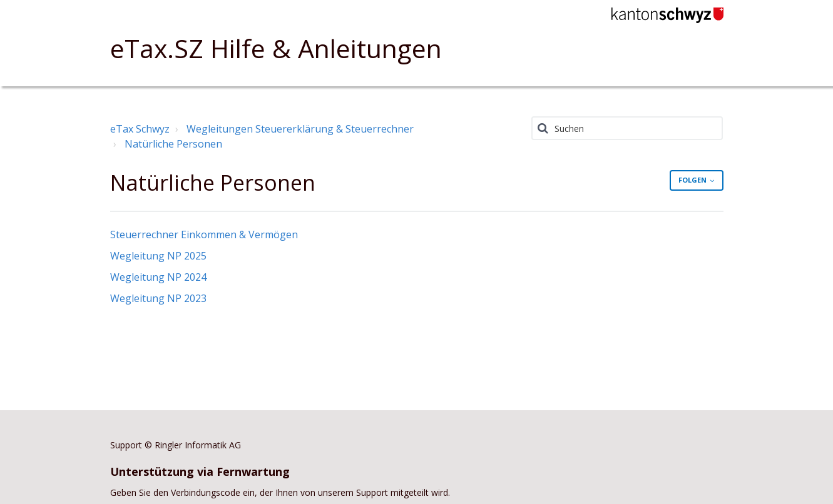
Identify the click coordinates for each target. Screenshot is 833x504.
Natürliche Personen (173, 144)
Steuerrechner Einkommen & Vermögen (204, 234)
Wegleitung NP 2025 (158, 256)
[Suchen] (627, 128)
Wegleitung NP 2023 (158, 298)
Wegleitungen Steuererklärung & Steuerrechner (300, 129)
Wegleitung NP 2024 (158, 277)
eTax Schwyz (140, 129)
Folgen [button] (693, 180)
